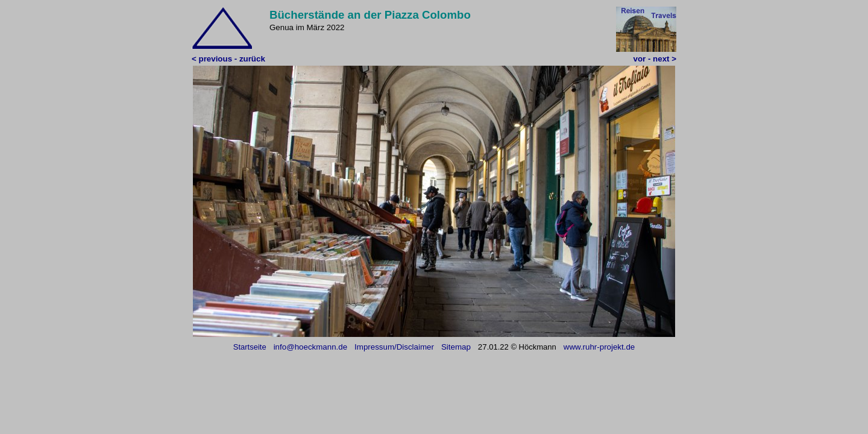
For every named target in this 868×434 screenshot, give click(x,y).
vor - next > (655, 59)
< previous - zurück (228, 59)
